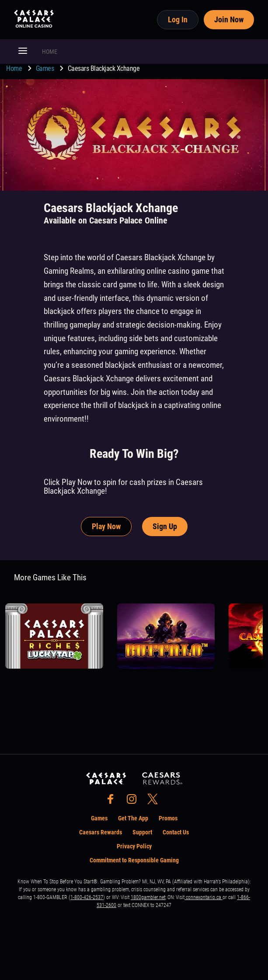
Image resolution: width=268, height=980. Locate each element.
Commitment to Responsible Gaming (134, 860)
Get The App (133, 818)
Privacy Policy (134, 846)
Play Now (106, 526)
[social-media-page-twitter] (155, 801)
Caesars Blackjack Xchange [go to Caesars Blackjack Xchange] (104, 68)
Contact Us (176, 832)
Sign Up (165, 526)
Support (142, 832)
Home (15, 68)
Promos (168, 818)
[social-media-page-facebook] (113, 801)
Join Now (229, 19)
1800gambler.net (148, 897)
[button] (23, 52)
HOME (50, 52)
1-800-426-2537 (87, 897)
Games (46, 68)
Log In (178, 19)
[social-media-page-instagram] (134, 801)
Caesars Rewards (101, 832)
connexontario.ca (204, 897)
